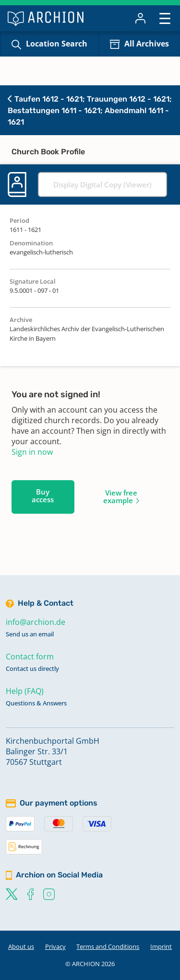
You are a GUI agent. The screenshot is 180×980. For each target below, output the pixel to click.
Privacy (55, 946)
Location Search (57, 44)
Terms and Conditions (108, 946)
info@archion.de (36, 622)
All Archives (147, 44)
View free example (120, 496)
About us (21, 946)
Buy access (43, 496)
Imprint (161, 946)
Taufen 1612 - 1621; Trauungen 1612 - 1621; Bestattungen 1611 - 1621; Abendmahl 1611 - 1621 (90, 110)
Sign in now (32, 452)
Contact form (30, 657)
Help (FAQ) (25, 691)
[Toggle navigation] (165, 18)
